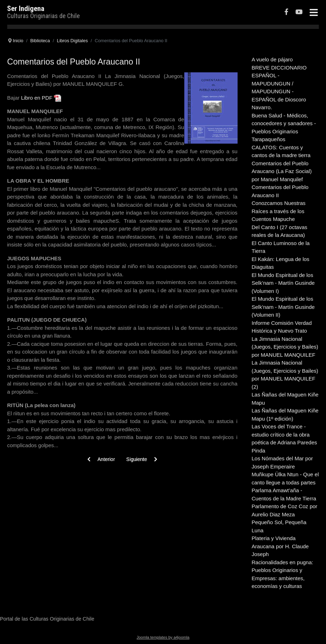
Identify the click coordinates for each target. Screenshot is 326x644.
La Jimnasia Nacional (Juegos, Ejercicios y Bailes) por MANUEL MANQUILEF (285, 347)
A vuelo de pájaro (272, 59)
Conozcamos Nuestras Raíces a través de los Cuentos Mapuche (279, 211)
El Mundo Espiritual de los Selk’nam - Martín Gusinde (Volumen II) (283, 307)
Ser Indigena (26, 9)
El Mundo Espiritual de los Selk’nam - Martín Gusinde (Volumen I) (283, 283)
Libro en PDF (37, 98)
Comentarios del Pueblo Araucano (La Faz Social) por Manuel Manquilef (282, 171)
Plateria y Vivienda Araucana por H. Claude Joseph (280, 546)
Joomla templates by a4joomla (163, 637)
